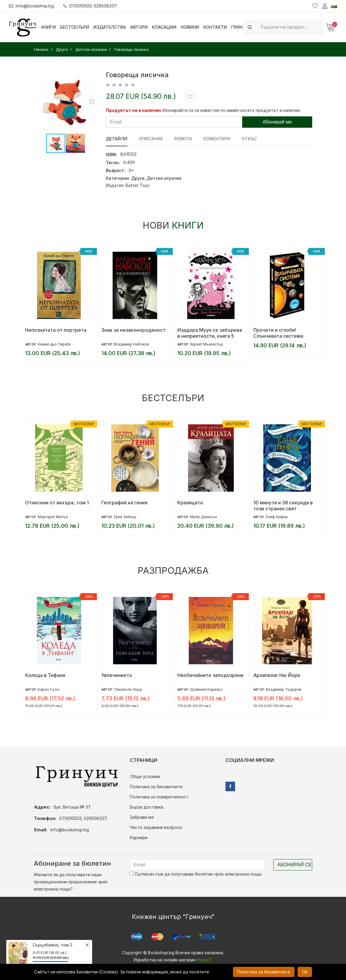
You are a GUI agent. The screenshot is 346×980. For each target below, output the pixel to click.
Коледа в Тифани (45, 675)
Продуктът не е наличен (133, 110)
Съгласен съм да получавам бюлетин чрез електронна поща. (196, 874)
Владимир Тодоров (284, 689)
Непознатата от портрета (56, 330)
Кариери (139, 837)
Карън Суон (48, 689)
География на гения (124, 503)
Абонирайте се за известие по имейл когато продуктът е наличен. (231, 110)
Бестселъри (75, 27)
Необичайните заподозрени (210, 675)
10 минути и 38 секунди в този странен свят (283, 506)
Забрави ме (142, 817)
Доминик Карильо (206, 689)
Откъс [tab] (249, 139)
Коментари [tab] (217, 139)
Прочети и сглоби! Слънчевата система (278, 333)
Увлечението (117, 675)
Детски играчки (164, 178)
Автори (139, 27)
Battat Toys (138, 185)
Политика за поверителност (159, 797)
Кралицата (190, 503)
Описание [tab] (151, 139)
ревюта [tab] (183, 139)
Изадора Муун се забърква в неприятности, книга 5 (210, 333)
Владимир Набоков (131, 344)
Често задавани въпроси (156, 827)
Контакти (215, 27)
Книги (49, 27)
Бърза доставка (147, 807)
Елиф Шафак (277, 517)
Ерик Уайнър (125, 517)
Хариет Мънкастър (206, 344)
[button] (92, 102)
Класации (164, 27)
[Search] (290, 27)
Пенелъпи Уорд (128, 689)
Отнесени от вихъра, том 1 (57, 503)
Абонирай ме (277, 122)
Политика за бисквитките (156, 787)
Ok (305, 972)
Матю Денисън (204, 517)
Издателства (110, 27)
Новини (190, 27)
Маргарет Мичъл (53, 517)
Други (138, 178)
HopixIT (205, 960)
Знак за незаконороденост (133, 330)
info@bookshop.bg (32, 6)
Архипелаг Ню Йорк (277, 675)
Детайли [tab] (117, 139)
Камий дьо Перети (54, 344)
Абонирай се (294, 865)
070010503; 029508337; (91, 6)
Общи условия (145, 776)
